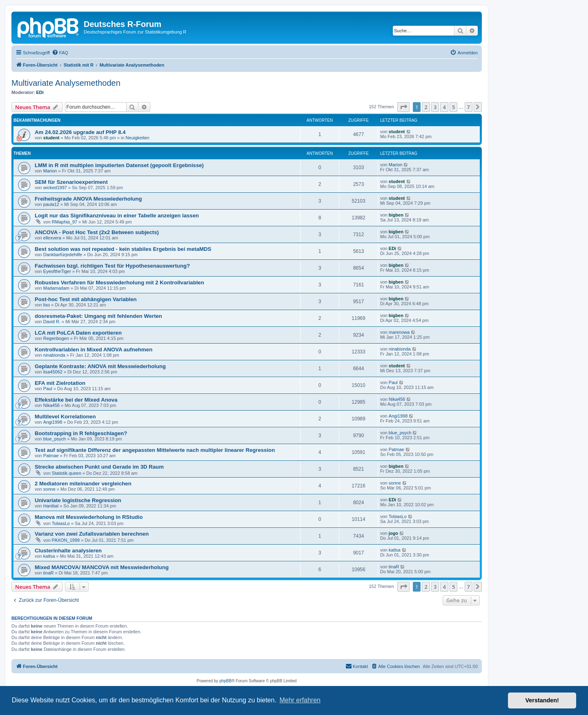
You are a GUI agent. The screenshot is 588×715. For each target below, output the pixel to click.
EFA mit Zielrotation (60, 383)
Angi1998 (53, 422)
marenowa (399, 332)
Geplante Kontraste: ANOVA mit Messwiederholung (100, 366)
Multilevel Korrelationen (65, 417)
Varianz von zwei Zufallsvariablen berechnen (92, 534)
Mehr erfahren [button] (300, 700)
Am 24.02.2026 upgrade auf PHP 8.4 (80, 132)
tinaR (49, 573)
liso (47, 305)
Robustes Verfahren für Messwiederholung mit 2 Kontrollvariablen (119, 283)
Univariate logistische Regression (78, 500)
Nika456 (51, 405)
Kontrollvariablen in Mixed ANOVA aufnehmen (94, 350)
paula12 (51, 204)
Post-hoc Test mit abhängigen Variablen (86, 299)
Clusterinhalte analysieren (68, 551)
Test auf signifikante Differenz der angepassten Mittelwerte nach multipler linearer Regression (155, 450)
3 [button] (435, 107)
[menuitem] (60, 53)
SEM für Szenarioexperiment (71, 182)
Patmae (51, 456)
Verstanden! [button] (542, 700)
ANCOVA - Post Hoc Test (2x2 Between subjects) (97, 232)
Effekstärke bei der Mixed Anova (76, 400)
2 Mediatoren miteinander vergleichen (83, 484)
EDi (40, 92)
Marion (50, 171)
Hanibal (51, 506)
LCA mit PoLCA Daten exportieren (78, 333)
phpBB (225, 681)
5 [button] (453, 107)
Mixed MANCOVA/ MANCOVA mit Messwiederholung (102, 567)
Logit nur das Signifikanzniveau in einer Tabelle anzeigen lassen (117, 216)
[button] (403, 107)
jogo (393, 533)
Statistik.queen (67, 473)
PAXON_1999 (66, 540)
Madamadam (56, 288)
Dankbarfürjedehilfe (63, 255)
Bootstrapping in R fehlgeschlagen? (81, 433)
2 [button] (426, 107)
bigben (396, 215)
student (51, 138)
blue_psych (55, 439)
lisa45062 (53, 372)
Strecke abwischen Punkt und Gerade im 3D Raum (99, 467)
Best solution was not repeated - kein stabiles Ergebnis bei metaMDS (123, 249)
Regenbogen (56, 338)
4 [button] (444, 107)
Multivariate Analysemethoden (66, 83)
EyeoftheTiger (57, 271)
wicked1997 (55, 188)
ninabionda (54, 355)
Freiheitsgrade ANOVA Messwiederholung (88, 199)
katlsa (49, 556)
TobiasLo (61, 523)
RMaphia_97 (65, 222)
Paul (48, 389)
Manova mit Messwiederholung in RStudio (89, 517)
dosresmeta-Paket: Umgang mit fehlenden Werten (98, 316)
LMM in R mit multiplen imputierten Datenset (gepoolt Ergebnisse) (119, 165)
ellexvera (52, 238)
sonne (49, 489)
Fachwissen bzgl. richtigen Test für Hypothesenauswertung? (112, 266)
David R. (52, 322)
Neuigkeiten (138, 138)
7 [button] (469, 107)
